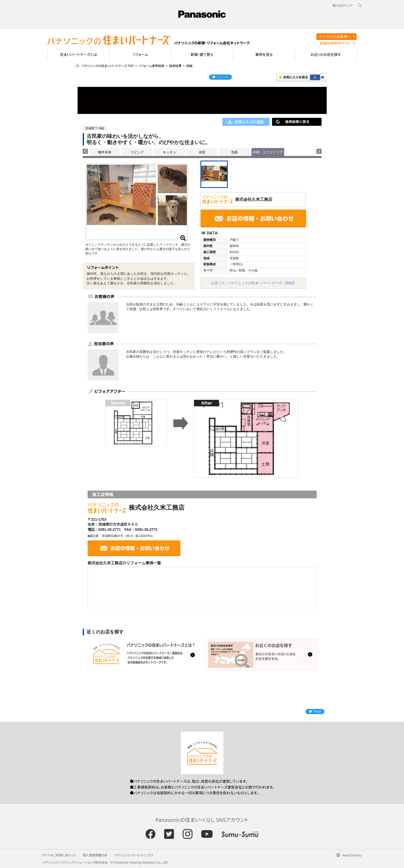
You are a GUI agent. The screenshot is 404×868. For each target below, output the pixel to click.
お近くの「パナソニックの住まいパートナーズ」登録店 (253, 283)
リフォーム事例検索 (151, 66)
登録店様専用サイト (335, 43)
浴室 (202, 152)
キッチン (170, 152)
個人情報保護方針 (95, 855)
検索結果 (175, 66)
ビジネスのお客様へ (335, 36)
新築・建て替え (202, 54)
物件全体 (105, 152)
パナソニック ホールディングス (134, 855)
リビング (137, 152)
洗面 (234, 152)
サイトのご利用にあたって (59, 855)
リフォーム (140, 54)
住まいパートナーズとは (79, 54)
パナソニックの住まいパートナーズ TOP (108, 66)
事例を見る (264, 54)
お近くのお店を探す (326, 54)
